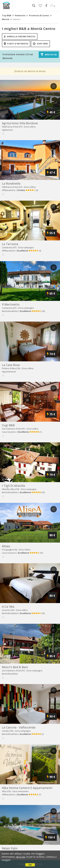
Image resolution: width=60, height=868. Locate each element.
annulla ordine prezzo (20, 36)
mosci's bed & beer (15, 667)
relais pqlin (10, 848)
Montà (6, 19)
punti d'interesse (16, 44)
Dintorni (40, 44)
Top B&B (7, 15)
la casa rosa (11, 365)
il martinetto (11, 304)
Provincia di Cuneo (39, 15)
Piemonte (20, 15)
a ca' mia (8, 607)
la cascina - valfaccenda (19, 727)
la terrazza (10, 244)
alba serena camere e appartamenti (27, 788)
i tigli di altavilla (13, 486)
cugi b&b (8, 425)
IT (53, 6)
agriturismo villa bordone (20, 123)
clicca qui (20, 857)
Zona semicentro (20, 791)
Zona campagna (26, 247)
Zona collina (30, 127)
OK (30, 865)
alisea (6, 546)
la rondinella (11, 183)
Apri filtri (49, 55)
